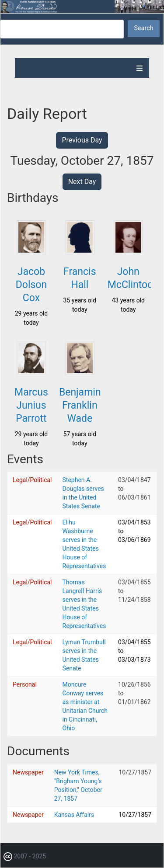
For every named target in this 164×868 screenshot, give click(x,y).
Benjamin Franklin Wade (80, 405)
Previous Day (82, 140)
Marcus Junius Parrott (31, 405)
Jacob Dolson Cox (31, 285)
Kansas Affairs (74, 815)
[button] (31, 252)
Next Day (82, 182)
